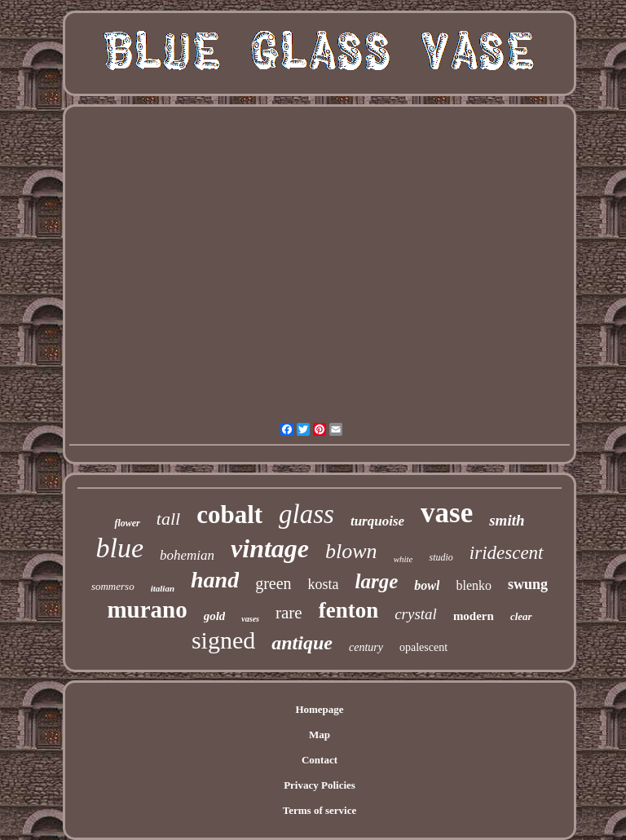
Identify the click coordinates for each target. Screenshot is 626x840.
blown (351, 551)
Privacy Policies (320, 785)
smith (507, 520)
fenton (349, 610)
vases (250, 619)
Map (320, 734)
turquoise (377, 521)
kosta (324, 584)
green (273, 583)
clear (521, 616)
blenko (474, 585)
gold (215, 616)
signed (223, 640)
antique (302, 643)
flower (127, 523)
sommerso (113, 586)
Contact (320, 760)
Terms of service (320, 810)
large (377, 581)
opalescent (423, 647)
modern (474, 616)
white (403, 559)
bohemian (187, 555)
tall (168, 519)
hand (215, 580)
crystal (416, 614)
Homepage (319, 709)
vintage (270, 548)
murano (147, 609)
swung (528, 584)
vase (447, 513)
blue (119, 548)
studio (441, 557)
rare (289, 613)
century (366, 647)
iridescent (507, 553)
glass (306, 514)
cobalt (229, 515)
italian (163, 588)
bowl (427, 585)
